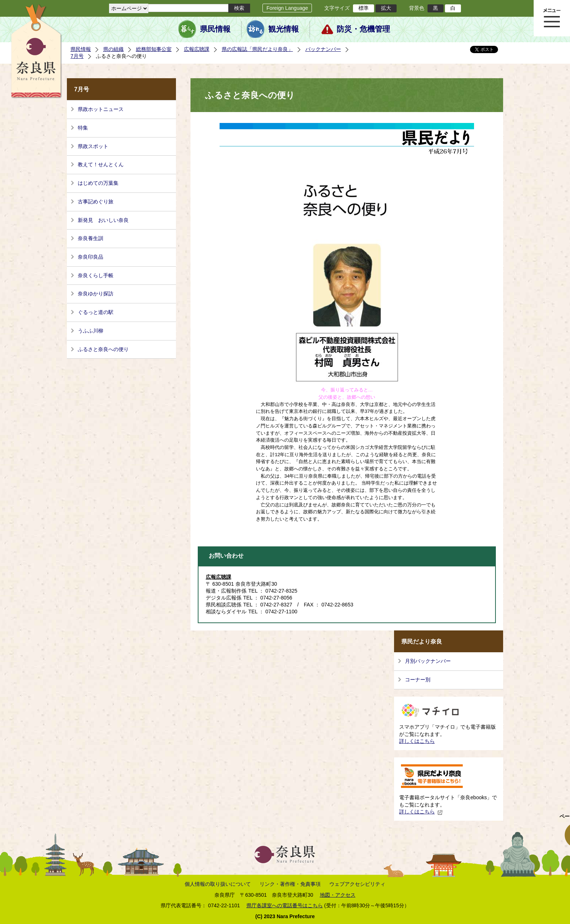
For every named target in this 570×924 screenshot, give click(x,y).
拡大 (386, 8)
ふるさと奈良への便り (103, 349)
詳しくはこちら (417, 741)
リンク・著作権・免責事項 (290, 884)
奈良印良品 (91, 257)
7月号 (77, 56)
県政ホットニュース (101, 109)
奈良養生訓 (91, 238)
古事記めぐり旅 (96, 202)
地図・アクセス (338, 895)
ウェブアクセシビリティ (357, 884)
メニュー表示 (552, 18)
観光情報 (284, 29)
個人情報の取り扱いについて (218, 884)
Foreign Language (287, 8)
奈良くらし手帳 (96, 275)
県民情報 (215, 29)
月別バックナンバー (428, 661)
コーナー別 (418, 680)
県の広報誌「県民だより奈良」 (257, 49)
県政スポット (93, 146)
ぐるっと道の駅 (96, 312)
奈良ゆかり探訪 (96, 294)
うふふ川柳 (91, 331)
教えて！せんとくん (101, 164)
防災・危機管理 (363, 29)
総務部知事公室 (154, 49)
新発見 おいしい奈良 (103, 220)
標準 (364, 8)
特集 (83, 128)
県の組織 (113, 49)
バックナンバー (323, 49)
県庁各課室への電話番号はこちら (285, 905)
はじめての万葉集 (98, 183)
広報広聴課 (197, 49)
